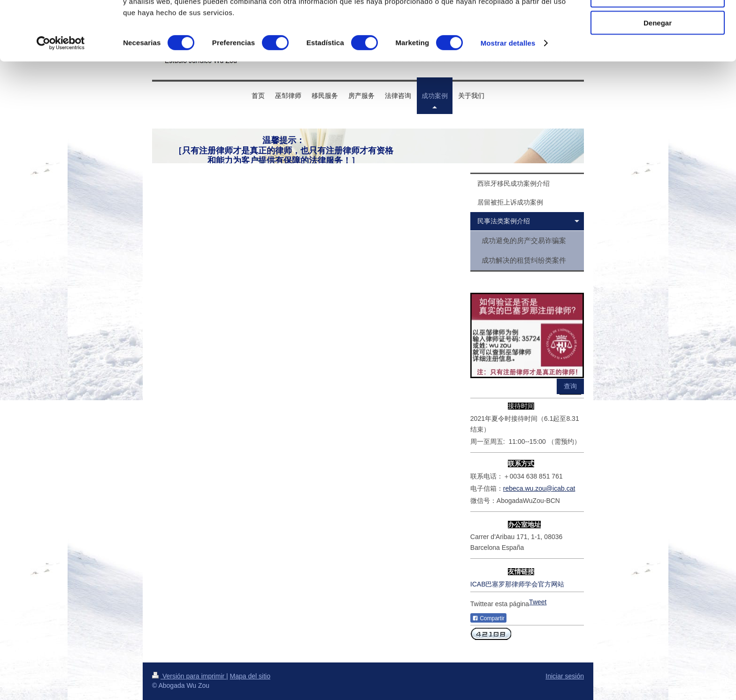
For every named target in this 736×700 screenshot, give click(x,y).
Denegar (658, 78)
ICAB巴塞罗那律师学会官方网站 (517, 584)
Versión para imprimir (189, 676)
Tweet (538, 602)
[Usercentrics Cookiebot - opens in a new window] (61, 99)
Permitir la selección (658, 51)
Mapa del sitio (250, 676)
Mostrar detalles (508, 98)
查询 (570, 386)
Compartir (488, 618)
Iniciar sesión (565, 676)
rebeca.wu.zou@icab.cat (539, 488)
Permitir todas (658, 23)
